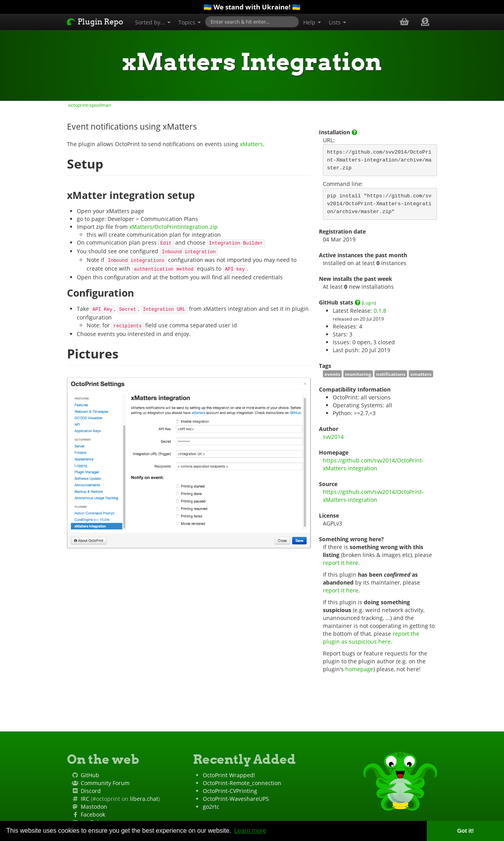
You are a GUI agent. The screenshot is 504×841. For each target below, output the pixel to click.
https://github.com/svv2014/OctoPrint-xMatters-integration (373, 464)
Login (369, 303)
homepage (359, 669)
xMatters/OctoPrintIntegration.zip (173, 227)
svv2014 (333, 437)
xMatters (251, 144)
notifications (391, 374)
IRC (85, 799)
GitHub (90, 775)
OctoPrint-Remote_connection (242, 783)
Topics (190, 22)
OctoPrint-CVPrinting (230, 791)
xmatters (421, 374)
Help (312, 22)
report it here (341, 563)
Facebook (93, 814)
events (332, 374)
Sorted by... (153, 22)
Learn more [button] (250, 831)
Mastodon (94, 807)
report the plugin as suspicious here (372, 638)
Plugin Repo (95, 22)
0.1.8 (380, 311)
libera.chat (144, 799)
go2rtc (211, 807)
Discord (91, 791)
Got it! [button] (465, 831)
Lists (337, 22)
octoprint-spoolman (89, 105)
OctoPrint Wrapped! (229, 775)
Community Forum (105, 783)
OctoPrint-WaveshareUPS (236, 799)
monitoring (358, 374)
